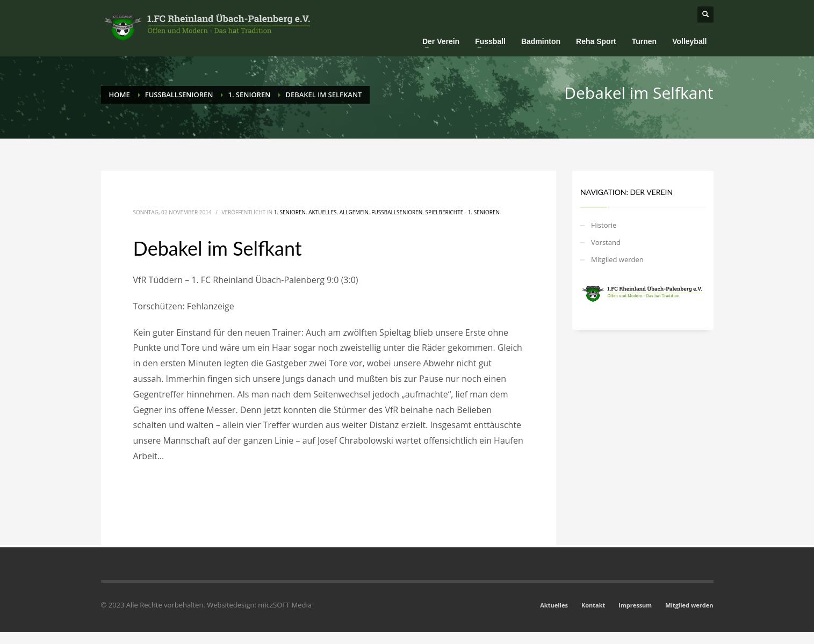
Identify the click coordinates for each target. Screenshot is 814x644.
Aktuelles (322, 212)
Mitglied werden (617, 259)
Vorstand (606, 242)
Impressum (635, 605)
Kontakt (593, 605)
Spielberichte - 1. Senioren (463, 212)
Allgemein (354, 212)
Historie (604, 225)
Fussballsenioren (397, 212)
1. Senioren (290, 212)
